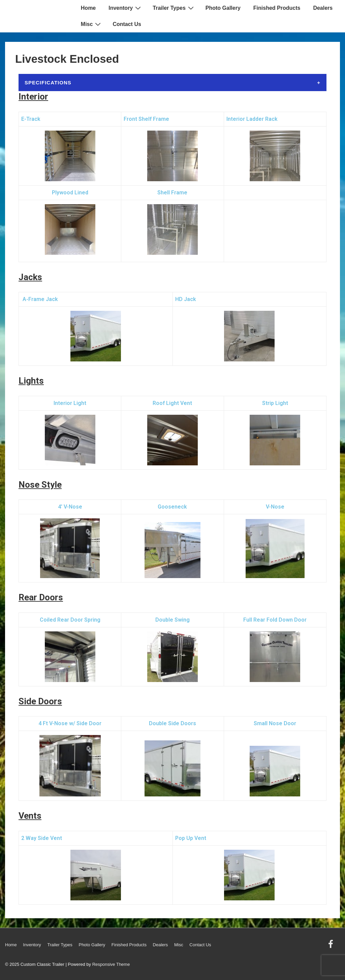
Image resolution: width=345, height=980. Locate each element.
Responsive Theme (111, 964)
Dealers (323, 8)
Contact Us (127, 24)
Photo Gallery (223, 8)
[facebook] (332, 946)
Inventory (126, 8)
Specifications (48, 83)
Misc (92, 24)
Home (88, 8)
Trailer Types (174, 8)
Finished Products (277, 8)
